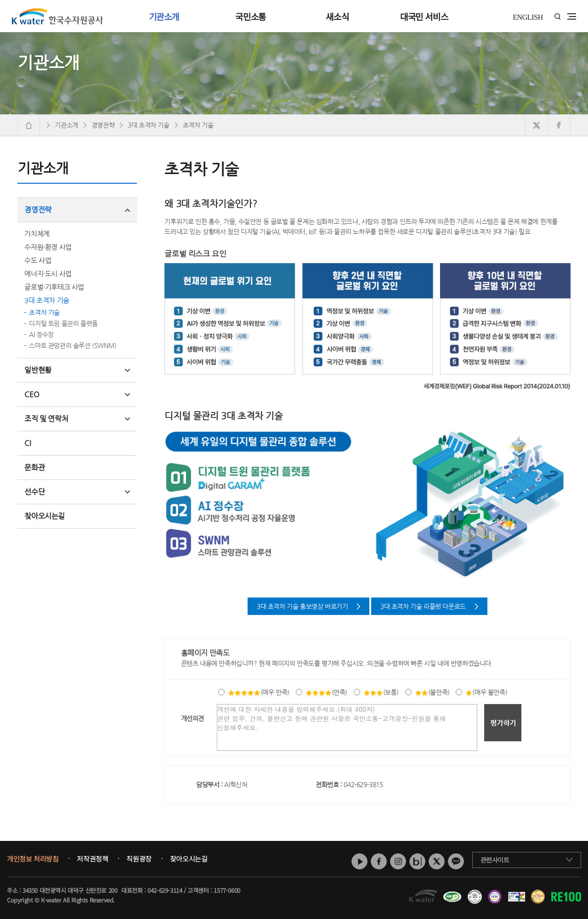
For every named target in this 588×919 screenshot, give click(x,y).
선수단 (77, 492)
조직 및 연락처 (77, 419)
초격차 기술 (44, 312)
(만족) (326, 692)
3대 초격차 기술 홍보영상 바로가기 (302, 606)
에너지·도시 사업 (48, 273)
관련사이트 (495, 860)
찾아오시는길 (45, 516)
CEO (77, 394)
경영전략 (77, 210)
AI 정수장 (41, 334)
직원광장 (139, 859)
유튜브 (359, 861)
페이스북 (379, 861)
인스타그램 (398, 861)
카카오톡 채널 (456, 861)
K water (57, 16)
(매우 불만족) (486, 692)
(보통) (381, 692)
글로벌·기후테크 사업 (54, 287)
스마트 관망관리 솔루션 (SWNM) (73, 345)
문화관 (34, 467)
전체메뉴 (572, 17)
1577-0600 (227, 890)
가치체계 (37, 234)
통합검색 (557, 17)
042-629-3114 (165, 890)
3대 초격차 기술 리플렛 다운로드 (423, 606)
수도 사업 (38, 260)
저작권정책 (92, 859)
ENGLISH (528, 17)
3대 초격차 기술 (47, 300)
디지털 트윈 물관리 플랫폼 (63, 323)
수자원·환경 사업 (48, 247)
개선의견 (192, 718)
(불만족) (432, 692)
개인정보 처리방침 (33, 859)
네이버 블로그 (417, 861)
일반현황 (77, 370)
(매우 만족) (259, 692)
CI (28, 443)
